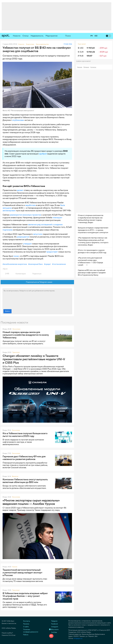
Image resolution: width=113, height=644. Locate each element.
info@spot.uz (78, 638)
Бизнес (15, 567)
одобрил (43, 154)
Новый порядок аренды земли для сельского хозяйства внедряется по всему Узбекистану (26, 335)
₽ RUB (81, 56)
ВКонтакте (54, 630)
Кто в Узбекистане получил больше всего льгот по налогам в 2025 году (25, 435)
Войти (7, 311)
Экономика (16, 329)
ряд (39, 225)
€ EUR (81, 52)
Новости (17, 36)
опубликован (18, 120)
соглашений (46, 225)
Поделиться (35, 274)
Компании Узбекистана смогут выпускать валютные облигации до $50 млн (25, 481)
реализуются (16, 215)
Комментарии (19, 274)
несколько (27, 215)
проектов (37, 215)
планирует (57, 218)
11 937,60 (91, 48)
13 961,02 (91, 52)
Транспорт (16, 352)
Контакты (93, 67)
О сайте (26, 627)
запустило (38, 234)
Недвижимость (37, 36)
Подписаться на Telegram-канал (37, 282)
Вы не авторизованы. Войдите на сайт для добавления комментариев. (37, 298)
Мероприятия (52, 36)
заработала (30, 205)
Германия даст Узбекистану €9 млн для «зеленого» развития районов (24, 458)
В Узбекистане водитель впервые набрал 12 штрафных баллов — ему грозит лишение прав (25, 596)
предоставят (52, 252)
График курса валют (84, 61)
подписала (7, 230)
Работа (26, 635)
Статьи (25, 36)
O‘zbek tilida (68, 44)
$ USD (81, 48)
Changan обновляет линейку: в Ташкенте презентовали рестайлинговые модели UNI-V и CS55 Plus (34, 359)
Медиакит (86, 67)
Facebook (54, 624)
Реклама (80, 67)
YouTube (53, 632)
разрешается (23, 237)
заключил (32, 225)
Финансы (15, 476)
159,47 (89, 56)
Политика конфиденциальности (31, 631)
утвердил (27, 244)
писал (16, 256)
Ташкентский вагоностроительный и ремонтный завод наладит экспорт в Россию (22, 573)
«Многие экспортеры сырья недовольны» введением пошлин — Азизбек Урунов (31, 502)
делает (20, 190)
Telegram (53, 621)
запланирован (9, 211)
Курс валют (82, 44)
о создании (58, 225)
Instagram (54, 627)
